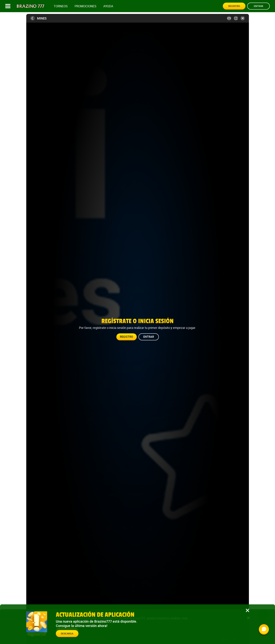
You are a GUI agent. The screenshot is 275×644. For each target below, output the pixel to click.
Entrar (258, 6)
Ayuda (108, 6)
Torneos (61, 6)
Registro (234, 6)
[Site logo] (31, 6)
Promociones (85, 6)
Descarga (67, 633)
